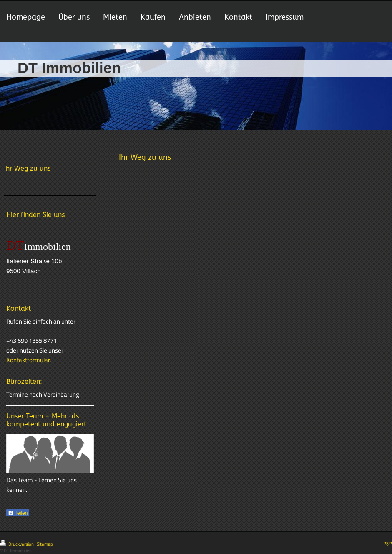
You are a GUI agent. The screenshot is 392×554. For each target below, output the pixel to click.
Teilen (18, 513)
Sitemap (45, 544)
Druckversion (17, 544)
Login (387, 543)
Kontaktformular (28, 360)
